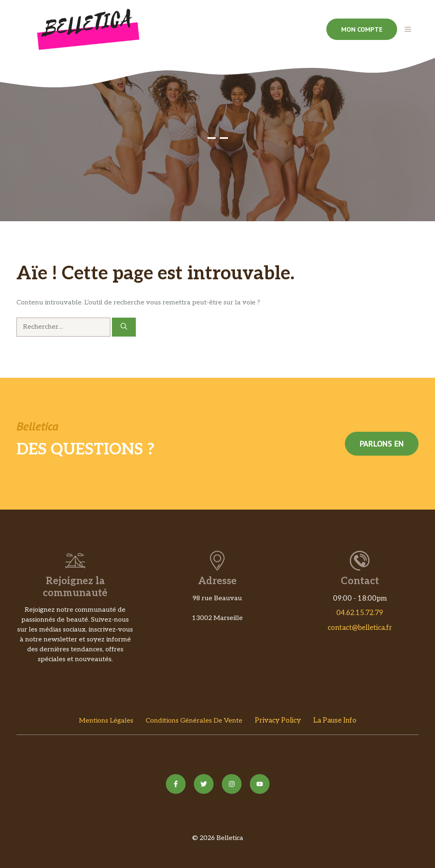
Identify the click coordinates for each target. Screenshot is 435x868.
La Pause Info (335, 721)
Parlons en (382, 444)
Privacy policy (278, 721)
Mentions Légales (106, 721)
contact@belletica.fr (360, 628)
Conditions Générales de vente (194, 721)
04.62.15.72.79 (360, 613)
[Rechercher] (124, 327)
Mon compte (362, 29)
